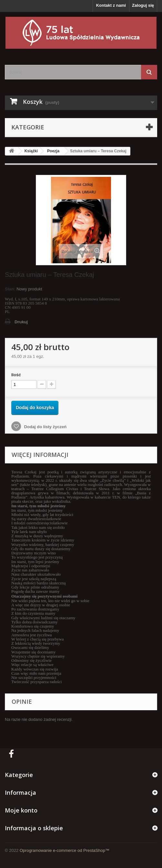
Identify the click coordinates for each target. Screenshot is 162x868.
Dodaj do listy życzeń (45, 427)
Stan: (10, 289)
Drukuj (21, 322)
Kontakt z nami (111, 5)
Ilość (16, 375)
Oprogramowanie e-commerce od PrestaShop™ (65, 850)
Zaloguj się (143, 5)
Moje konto (21, 810)
